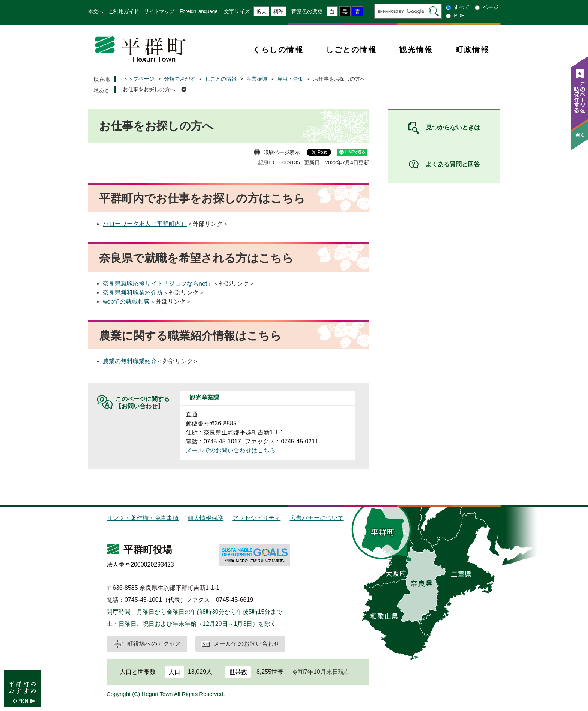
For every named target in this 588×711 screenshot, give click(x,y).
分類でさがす (180, 79)
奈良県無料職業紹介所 (133, 292)
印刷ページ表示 (282, 152)
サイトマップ (159, 11)
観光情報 (416, 50)
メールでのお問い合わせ (247, 644)
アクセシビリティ (256, 518)
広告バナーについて (317, 518)
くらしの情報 (278, 50)
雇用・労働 (290, 79)
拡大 (261, 12)
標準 (279, 12)
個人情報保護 (205, 518)
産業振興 (257, 79)
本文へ (95, 11)
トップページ (138, 79)
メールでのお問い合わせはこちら (231, 450)
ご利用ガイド (124, 11)
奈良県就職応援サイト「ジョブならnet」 (158, 283)
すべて (462, 7)
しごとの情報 (351, 50)
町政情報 (472, 50)
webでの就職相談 (126, 301)
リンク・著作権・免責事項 (142, 518)
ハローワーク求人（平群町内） (145, 224)
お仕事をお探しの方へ (149, 89)
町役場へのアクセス (154, 644)
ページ (490, 7)
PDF (459, 15)
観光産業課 (204, 398)
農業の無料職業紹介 (130, 361)
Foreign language (199, 11)
